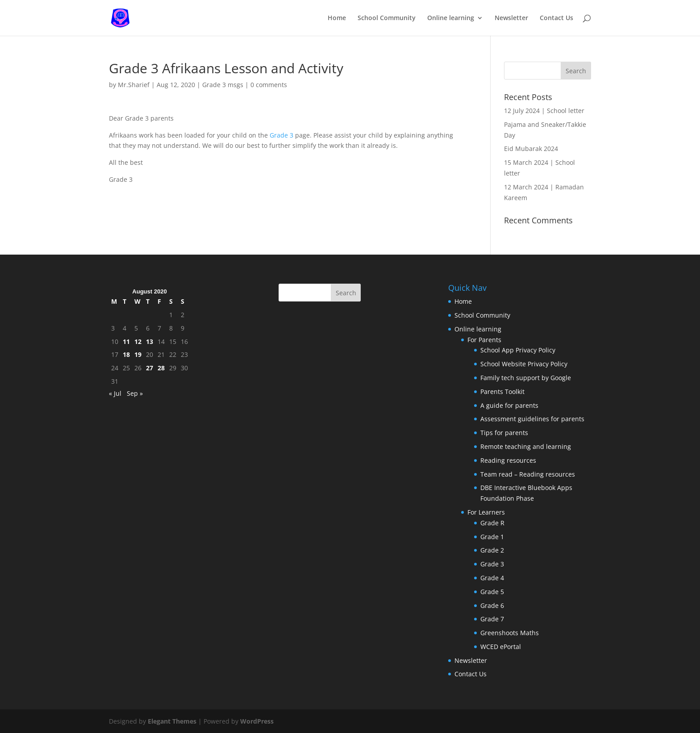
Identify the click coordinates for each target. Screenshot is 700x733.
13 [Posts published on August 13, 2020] (150, 341)
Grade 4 (492, 578)
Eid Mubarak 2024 (531, 149)
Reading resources (508, 460)
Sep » (135, 393)
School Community (387, 18)
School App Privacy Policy (518, 350)
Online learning (451, 18)
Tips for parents (504, 433)
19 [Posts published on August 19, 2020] (138, 354)
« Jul (115, 393)
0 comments (269, 85)
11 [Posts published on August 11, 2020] (126, 341)
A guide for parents (509, 405)
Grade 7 (492, 619)
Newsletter (511, 18)
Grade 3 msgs (223, 85)
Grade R (492, 523)
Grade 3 (281, 135)
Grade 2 (492, 550)
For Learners (486, 512)
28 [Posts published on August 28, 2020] (161, 368)
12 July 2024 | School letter (544, 111)
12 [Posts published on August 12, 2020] (138, 341)
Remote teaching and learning (526, 446)
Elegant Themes (172, 721)
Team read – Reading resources (528, 474)
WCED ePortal (501, 647)
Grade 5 (492, 592)
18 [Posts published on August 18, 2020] (126, 354)
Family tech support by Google (526, 378)
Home (337, 18)
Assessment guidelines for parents (532, 419)
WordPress (257, 721)
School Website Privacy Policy (524, 364)
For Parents (484, 340)
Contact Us (556, 18)
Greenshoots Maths (510, 633)
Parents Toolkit (502, 392)
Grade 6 (492, 605)
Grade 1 (492, 537)
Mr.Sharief (134, 85)
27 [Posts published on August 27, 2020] (150, 368)
